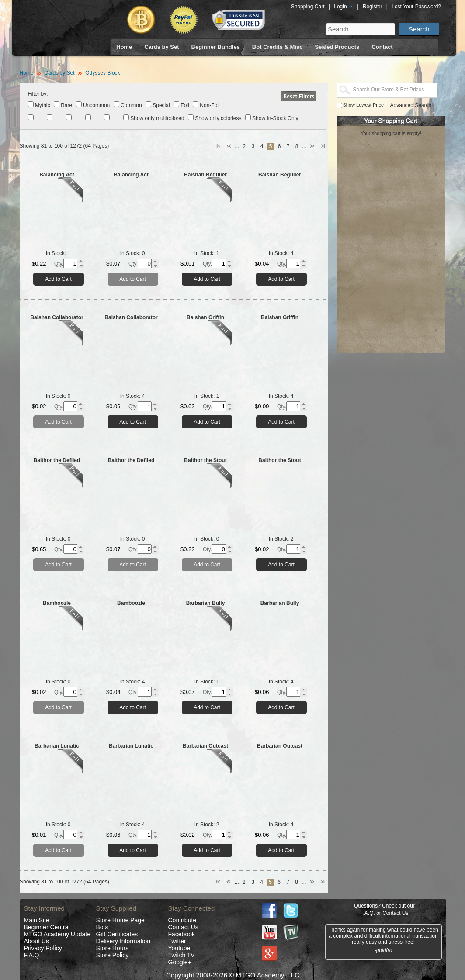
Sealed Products (337, 47)
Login (344, 7)
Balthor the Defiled (57, 460)
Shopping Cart (308, 7)
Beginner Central (47, 927)
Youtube (179, 948)
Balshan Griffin (205, 317)
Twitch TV (182, 955)
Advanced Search (411, 105)
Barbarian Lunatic (57, 746)
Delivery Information (123, 941)
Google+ (180, 962)
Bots (102, 927)
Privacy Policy (43, 948)
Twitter (177, 941)
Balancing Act (57, 175)
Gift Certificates (117, 934)
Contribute (182, 920)
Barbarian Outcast (205, 746)
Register (373, 7)
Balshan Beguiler (205, 175)
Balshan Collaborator (57, 317)
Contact (382, 47)
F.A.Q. (33, 955)
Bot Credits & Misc (278, 47)
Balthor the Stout (205, 460)
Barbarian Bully (206, 603)
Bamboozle (57, 603)
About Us (37, 941)
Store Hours (113, 948)
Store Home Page (120, 920)
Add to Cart (58, 279)
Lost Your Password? (416, 7)
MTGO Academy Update (57, 934)
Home (124, 47)
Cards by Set (161, 47)
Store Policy (113, 955)
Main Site (37, 920)
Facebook (182, 934)
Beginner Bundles (216, 47)
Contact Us (183, 927)
